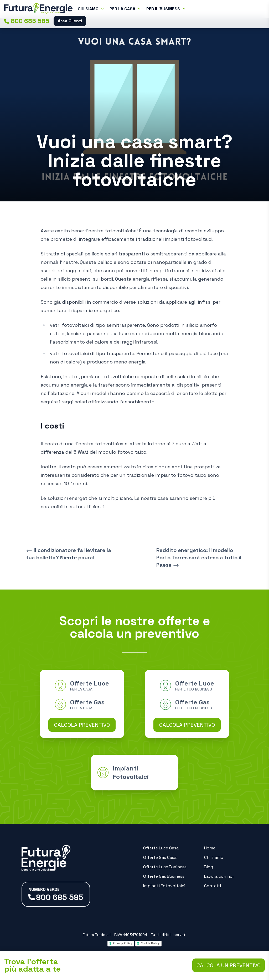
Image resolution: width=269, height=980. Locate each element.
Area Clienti (70, 21)
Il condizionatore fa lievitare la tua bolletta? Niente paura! (69, 554)
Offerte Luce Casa (161, 848)
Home (210, 848)
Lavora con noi (219, 876)
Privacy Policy (123, 943)
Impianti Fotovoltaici (164, 886)
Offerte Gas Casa (160, 857)
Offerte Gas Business (164, 876)
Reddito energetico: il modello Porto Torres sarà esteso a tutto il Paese (199, 558)
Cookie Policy (150, 943)
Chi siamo (214, 857)
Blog (209, 867)
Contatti (213, 886)
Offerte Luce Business (165, 867)
